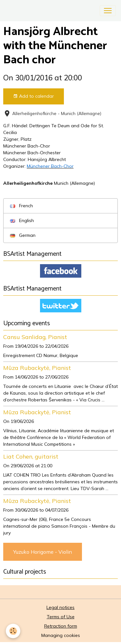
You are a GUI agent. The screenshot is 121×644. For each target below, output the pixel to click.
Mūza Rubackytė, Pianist (37, 368)
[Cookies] (13, 631)
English (22, 220)
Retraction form (61, 626)
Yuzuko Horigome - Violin (43, 552)
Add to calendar (34, 96)
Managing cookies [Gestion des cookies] (61, 635)
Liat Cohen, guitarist (31, 456)
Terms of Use (61, 617)
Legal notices (60, 607)
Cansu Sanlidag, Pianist (35, 337)
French (21, 206)
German (23, 235)
